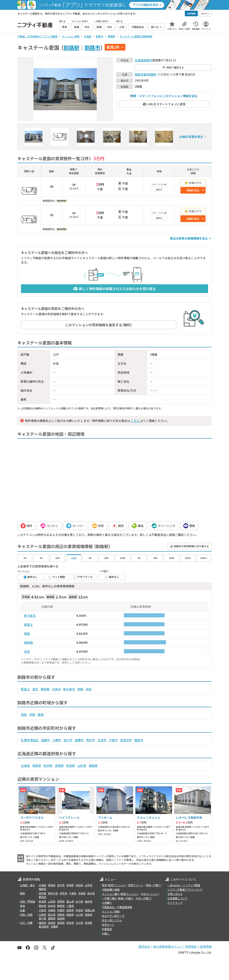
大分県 (79, 923)
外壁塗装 (107, 929)
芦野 (32, 715)
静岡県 (61, 906)
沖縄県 (54, 926)
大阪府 (42, 910)
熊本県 (70, 923)
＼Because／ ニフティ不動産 (184, 885)
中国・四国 (26, 915)
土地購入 (107, 903)
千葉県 (73, 893)
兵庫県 (52, 910)
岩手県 (48, 765)
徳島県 (89, 915)
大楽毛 (56, 689)
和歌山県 (90, 910)
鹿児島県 (44, 926)
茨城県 (82, 893)
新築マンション (130, 894)
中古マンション (150, 894)
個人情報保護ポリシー (168, 947)
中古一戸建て (143, 898)
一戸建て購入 (109, 898)
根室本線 (140, 74)
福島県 (93, 765)
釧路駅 (71, 47)
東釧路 (28, 642)
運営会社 (144, 947)
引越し (106, 933)
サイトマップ (175, 903)
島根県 (70, 915)
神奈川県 (53, 893)
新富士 (28, 625)
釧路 (27, 633)
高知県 (61, 918)
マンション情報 (111, 911)
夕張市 (113, 740)
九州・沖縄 (26, 923)
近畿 (22, 910)
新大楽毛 (30, 616)
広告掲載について (178, 898)
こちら (135, 421)
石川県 (79, 901)
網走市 (139, 740)
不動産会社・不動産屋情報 (117, 907)
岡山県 (52, 915)
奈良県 (79, 910)
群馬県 (42, 897)
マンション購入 (111, 894)
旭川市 (68, 740)
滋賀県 (70, 910)
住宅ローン (108, 925)
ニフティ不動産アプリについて (185, 889)
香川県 (42, 918)
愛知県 (42, 906)
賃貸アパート (136, 885)
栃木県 (91, 893)
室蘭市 (79, 740)
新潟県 (42, 901)
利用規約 (191, 947)
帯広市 (91, 740)
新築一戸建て (126, 898)
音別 (35, 689)
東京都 (42, 893)
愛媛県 (52, 918)
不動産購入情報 (111, 889)
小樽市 (57, 740)
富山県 (70, 901)
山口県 (79, 915)
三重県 (70, 906)
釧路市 (92, 47)
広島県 (42, 915)
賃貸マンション (117, 885)
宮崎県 (89, 923)
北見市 (102, 740)
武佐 (27, 651)
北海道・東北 (27, 885)
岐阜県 (52, 906)
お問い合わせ (175, 894)
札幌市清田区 (30, 740)
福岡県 (42, 923)
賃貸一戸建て (153, 885)
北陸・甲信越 (27, 901)
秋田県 (71, 765)
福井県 (89, 901)
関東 (22, 893)
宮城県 (59, 765)
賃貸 (104, 885)
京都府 (61, 910)
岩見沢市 (126, 740)
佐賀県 (52, 923)
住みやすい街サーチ (113, 916)
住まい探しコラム (112, 920)
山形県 (82, 765)
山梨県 (52, 901)
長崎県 (61, 923)
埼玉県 (63, 893)
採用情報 (206, 947)
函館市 (45, 740)
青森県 (37, 765)
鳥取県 (61, 915)
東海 (22, 906)
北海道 (139, 60)
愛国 (41, 715)
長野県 (61, 901)
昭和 (24, 715)
